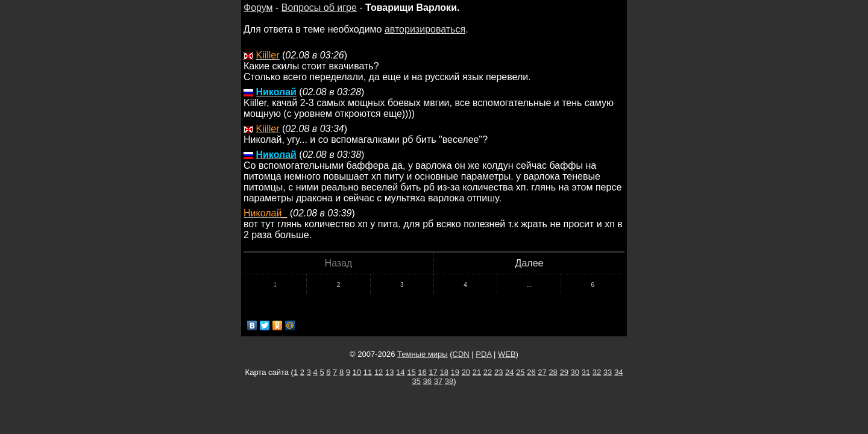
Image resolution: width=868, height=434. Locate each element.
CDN (461, 354)
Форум (258, 8)
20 (466, 372)
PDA (483, 354)
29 (564, 372)
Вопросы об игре (319, 8)
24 (509, 372)
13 (389, 372)
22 (488, 372)
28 (553, 372)
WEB (507, 354)
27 (542, 372)
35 (416, 381)
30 (575, 372)
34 (618, 372)
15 (411, 372)
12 (379, 372)
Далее (530, 263)
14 (400, 372)
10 (357, 372)
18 (444, 372)
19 (455, 372)
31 (586, 372)
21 (477, 372)
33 (608, 372)
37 (438, 381)
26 (531, 372)
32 (597, 372)
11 (368, 372)
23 (498, 372)
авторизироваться (425, 29)
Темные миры (423, 354)
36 (427, 381)
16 (422, 372)
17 (433, 372)
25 (520, 372)
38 (449, 381)
